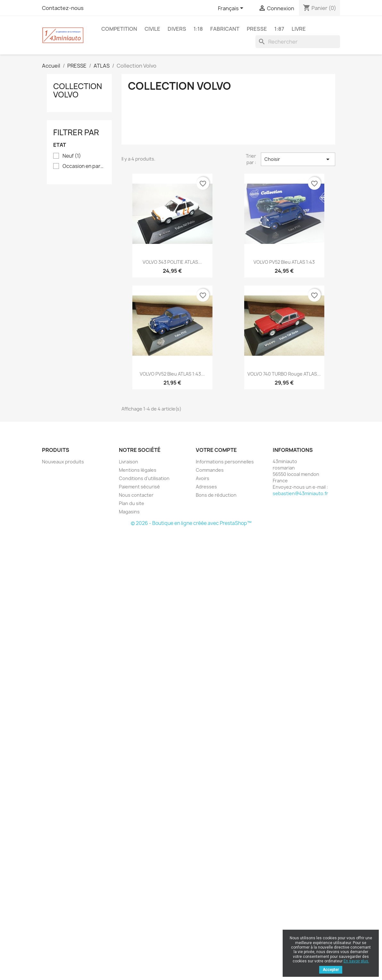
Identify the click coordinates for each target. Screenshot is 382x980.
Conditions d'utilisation (144, 478)
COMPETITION (119, 29)
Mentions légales (138, 470)
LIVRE (299, 29)
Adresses (206, 487)
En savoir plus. (356, 961)
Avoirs (203, 478)
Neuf (72, 156)
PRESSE (257, 29)
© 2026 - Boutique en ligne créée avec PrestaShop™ (191, 523)
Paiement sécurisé (139, 487)
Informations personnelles (225, 462)
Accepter (331, 970)
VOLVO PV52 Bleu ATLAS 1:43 (284, 262)
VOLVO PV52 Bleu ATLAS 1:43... (172, 374)
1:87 (279, 29)
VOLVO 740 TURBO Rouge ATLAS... (284, 374)
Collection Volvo (78, 90)
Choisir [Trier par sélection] (298, 159)
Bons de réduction (216, 495)
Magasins (129, 512)
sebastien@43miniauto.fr (300, 493)
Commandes (210, 470)
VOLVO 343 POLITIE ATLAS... (172, 262)
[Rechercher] (298, 42)
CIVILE (152, 29)
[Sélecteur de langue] (232, 9)
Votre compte (216, 450)
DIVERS (177, 29)
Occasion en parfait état (84, 166)
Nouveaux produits (63, 462)
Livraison (129, 462)
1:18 (198, 29)
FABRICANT (225, 29)
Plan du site (132, 503)
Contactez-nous (63, 8)
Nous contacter (136, 495)
